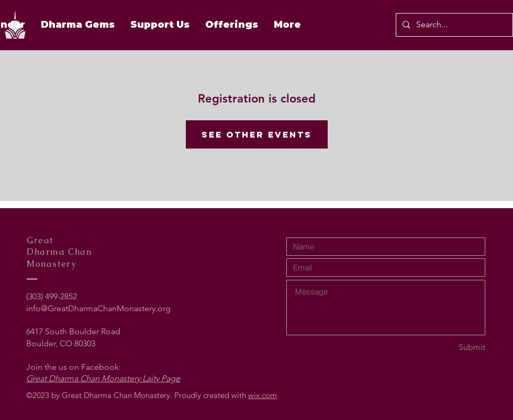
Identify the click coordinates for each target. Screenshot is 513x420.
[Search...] (453, 25)
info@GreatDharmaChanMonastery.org (98, 308)
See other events (257, 134)
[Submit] (448, 348)
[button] (232, 25)
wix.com (263, 395)
